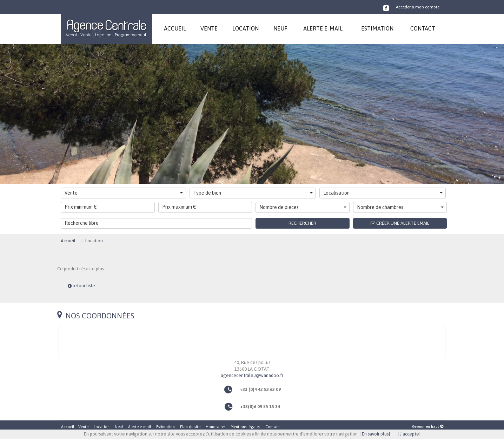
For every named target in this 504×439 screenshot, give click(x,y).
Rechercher (302, 223)
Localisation (383, 193)
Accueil (68, 241)
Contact (273, 427)
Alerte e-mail (140, 427)
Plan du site (190, 427)
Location (94, 241)
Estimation (165, 427)
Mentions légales (245, 427)
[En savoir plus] (375, 434)
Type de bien (253, 193)
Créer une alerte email (400, 223)
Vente (124, 193)
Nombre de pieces (303, 207)
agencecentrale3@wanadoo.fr (252, 375)
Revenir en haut (427, 426)
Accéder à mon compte (418, 7)
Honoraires (215, 427)
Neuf (119, 427)
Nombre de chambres (400, 207)
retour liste (81, 286)
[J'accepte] (409, 434)
